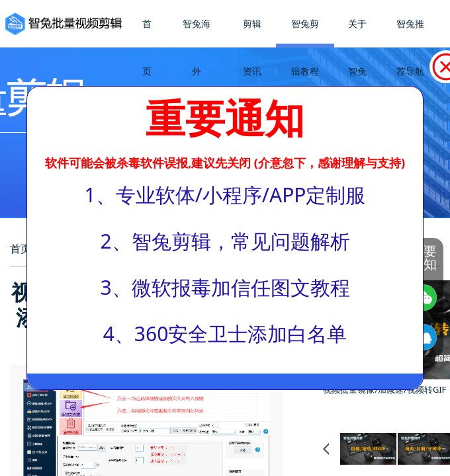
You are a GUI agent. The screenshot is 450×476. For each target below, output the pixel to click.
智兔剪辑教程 (305, 47)
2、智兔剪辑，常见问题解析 (225, 241)
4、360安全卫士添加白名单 (225, 334)
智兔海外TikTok (197, 71)
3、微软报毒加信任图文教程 (225, 287)
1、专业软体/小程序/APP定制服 (225, 195)
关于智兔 (357, 47)
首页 (147, 47)
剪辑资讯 (252, 47)
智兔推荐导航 (410, 47)
